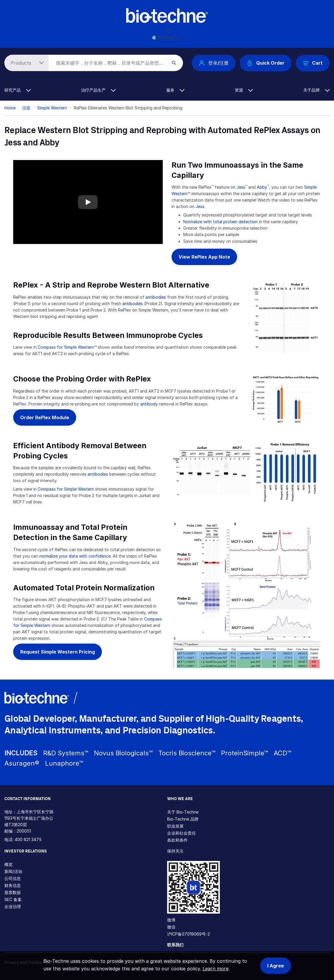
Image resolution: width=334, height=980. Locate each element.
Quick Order (266, 63)
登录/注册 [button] (214, 63)
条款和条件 (177, 840)
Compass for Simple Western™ (67, 347)
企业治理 (13, 906)
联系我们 (175, 945)
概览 (8, 864)
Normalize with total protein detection (220, 222)
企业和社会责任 (181, 833)
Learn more (216, 969)
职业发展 (175, 826)
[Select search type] (25, 63)
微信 (171, 927)
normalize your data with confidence (75, 556)
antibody (150, 404)
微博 (171, 920)
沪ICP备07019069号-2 (189, 934)
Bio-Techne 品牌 (183, 819)
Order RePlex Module (45, 417)
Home (10, 108)
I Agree (276, 966)
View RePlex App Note (204, 257)
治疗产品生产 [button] (98, 90)
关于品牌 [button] (316, 90)
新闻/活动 (13, 871)
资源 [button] (244, 90)
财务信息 (13, 885)
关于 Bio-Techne (183, 812)
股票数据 (13, 892)
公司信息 (13, 878)
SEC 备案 (13, 899)
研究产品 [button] (18, 90)
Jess (241, 187)
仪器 (26, 108)
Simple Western (52, 108)
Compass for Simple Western (66, 489)
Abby (263, 187)
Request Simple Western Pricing (58, 652)
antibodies (156, 297)
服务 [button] (175, 90)
